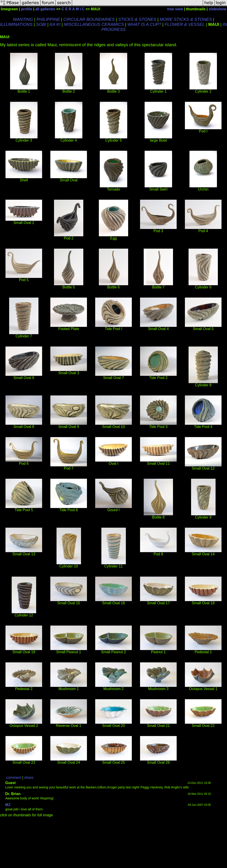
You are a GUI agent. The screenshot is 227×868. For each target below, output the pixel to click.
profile (27, 9)
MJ (8, 805)
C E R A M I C (73, 9)
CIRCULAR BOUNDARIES (89, 19)
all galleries (45, 9)
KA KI (55, 24)
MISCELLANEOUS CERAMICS (94, 24)
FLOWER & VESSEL (185, 24)
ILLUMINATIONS (16, 24)
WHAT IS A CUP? (144, 24)
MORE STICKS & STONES (186, 19)
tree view (175, 9)
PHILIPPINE (48, 19)
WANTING (23, 19)
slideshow (218, 9)
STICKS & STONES (137, 19)
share (29, 778)
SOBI (41, 24)
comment (14, 778)
